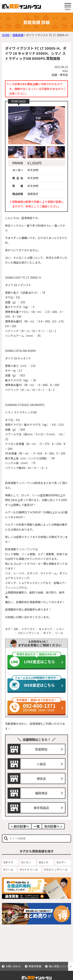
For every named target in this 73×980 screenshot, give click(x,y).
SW (16, 629)
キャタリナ (46, 629)
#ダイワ (8, 863)
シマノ (60, 629)
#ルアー (61, 863)
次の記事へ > (53, 827)
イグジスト (28, 629)
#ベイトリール (29, 871)
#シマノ (26, 863)
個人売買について (59, 966)
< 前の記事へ (20, 827)
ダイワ (47, 633)
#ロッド (44, 863)
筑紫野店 (41, 750)
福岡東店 (41, 794)
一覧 (37, 827)
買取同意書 (35, 966)
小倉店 (41, 765)
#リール (8, 871)
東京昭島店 (41, 809)
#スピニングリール (56, 871)
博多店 (41, 780)
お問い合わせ (13, 966)
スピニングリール (28, 633)
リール (59, 633)
